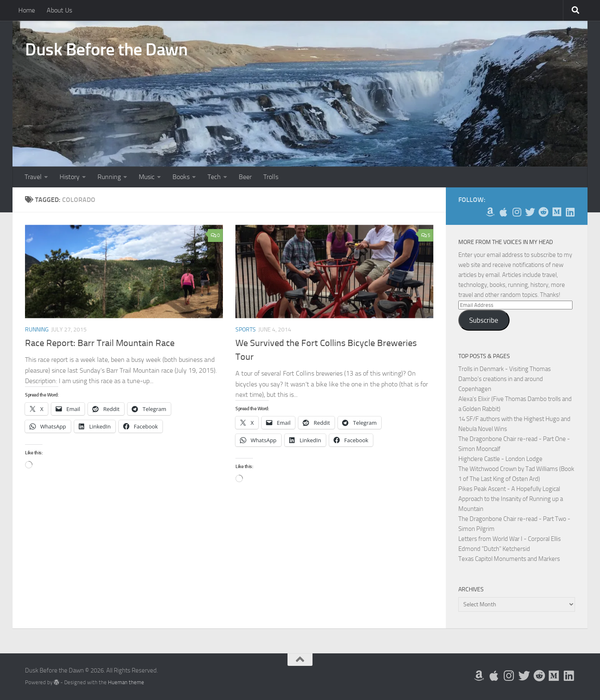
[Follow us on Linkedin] (570, 212)
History (70, 177)
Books (181, 177)
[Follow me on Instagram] (517, 212)
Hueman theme (126, 682)
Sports (246, 330)
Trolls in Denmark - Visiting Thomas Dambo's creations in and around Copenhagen (505, 379)
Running (109, 177)
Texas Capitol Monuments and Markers (509, 559)
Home (27, 10)
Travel (33, 177)
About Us (59, 10)
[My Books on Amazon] (490, 212)
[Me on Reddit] (543, 212)
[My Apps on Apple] (503, 212)
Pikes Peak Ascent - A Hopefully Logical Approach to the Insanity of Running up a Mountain (511, 499)
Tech (214, 177)
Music (147, 177)
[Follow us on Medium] (557, 212)
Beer (245, 177)
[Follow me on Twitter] (530, 212)
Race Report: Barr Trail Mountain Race (100, 343)
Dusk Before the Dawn (106, 50)
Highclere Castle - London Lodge (500, 459)
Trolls (271, 177)
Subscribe (484, 320)
